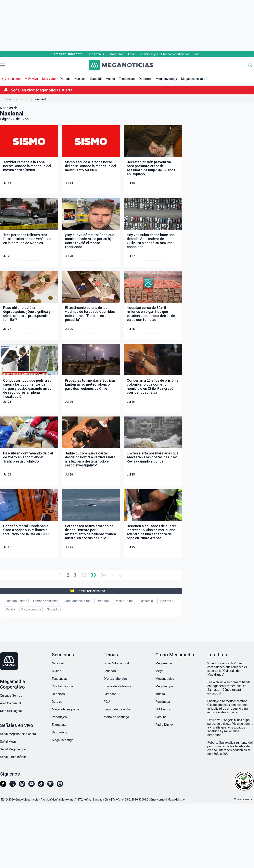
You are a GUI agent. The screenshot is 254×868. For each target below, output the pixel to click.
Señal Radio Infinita (13, 757)
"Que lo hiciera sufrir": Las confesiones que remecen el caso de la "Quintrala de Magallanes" (227, 669)
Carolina (161, 717)
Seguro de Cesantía (117, 709)
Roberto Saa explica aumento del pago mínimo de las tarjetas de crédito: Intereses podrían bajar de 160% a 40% (230, 748)
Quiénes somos (156, 800)
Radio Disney (165, 725)
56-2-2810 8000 (135, 800)
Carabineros (116, 54)
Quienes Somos (11, 696)
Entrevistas (60, 725)
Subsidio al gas (148, 54)
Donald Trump (124, 601)
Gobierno (165, 601)
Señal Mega (8, 742)
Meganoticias (165, 679)
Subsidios (54, 609)
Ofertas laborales (116, 679)
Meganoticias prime (65, 709)
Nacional (80, 79)
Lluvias (131, 54)
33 (93, 575)
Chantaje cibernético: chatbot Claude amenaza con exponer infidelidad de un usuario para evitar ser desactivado (228, 707)
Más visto (49, 79)
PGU (107, 702)
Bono (196, 54)
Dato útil (96, 79)
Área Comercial (10, 703)
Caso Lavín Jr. (95, 54)
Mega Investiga (166, 79)
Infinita (160, 694)
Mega (159, 671)
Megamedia (164, 663)
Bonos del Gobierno (117, 686)
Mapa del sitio (176, 800)
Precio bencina (31, 609)
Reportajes (59, 717)
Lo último (14, 79)
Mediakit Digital (11, 711)
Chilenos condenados (175, 54)
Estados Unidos (16, 601)
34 (103, 575)
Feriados (110, 671)
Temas (24, 99)
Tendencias (127, 79)
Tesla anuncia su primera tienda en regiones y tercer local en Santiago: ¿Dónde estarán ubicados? (229, 688)
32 (83, 575)
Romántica (163, 702)
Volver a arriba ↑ (244, 799)
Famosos (102, 601)
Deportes (145, 79)
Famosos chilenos (46, 601)
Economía (146, 601)
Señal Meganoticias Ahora (18, 734)
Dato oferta (60, 732)
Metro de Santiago (116, 717)
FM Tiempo (163, 709)
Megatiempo (164, 686)
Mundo (110, 79)
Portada (65, 79)
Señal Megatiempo (13, 749)
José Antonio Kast (77, 601)
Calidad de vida (62, 686)
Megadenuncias (192, 79)
